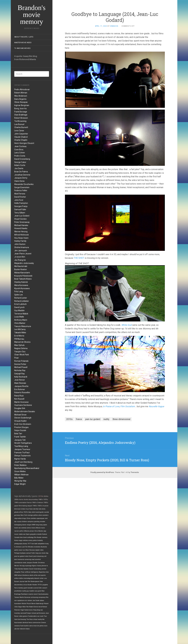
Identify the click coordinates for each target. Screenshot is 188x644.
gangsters (34, 534)
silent (34, 512)
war (24, 534)
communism (37, 623)
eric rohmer (28, 601)
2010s (41, 496)
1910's (40, 585)
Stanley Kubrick (21, 282)
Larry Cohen (20, 153)
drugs (24, 518)
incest (35, 594)
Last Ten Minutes (28, 547)
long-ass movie (41, 553)
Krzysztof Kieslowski (23, 276)
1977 (29, 544)
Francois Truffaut (22, 453)
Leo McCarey (20, 329)
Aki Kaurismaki (21, 266)
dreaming (40, 556)
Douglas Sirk (20, 408)
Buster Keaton (21, 269)
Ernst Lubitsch (20, 304)
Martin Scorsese (21, 402)
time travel (23, 537)
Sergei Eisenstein (22, 187)
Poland (46, 604)
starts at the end (35, 575)
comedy (24, 528)
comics (29, 528)
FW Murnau (19, 339)
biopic (29, 613)
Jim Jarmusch (21, 251)
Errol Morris (19, 336)
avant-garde (40, 512)
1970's (46, 500)
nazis (43, 528)
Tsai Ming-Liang (21, 446)
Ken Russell (19, 399)
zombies (34, 518)
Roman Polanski (21, 361)
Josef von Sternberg (23, 462)
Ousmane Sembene (23, 405)
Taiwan (17, 597)
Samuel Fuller (20, 209)
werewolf (24, 613)
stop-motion (18, 518)
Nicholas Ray (20, 370)
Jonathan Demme (22, 175)
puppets (45, 585)
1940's (35, 506)
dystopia (23, 553)
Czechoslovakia (43, 594)
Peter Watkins (20, 465)
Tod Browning (20, 121)
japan (16, 506)
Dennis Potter (20, 364)
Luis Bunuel (19, 124)
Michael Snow (20, 415)
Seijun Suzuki (20, 430)
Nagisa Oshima (21, 348)
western (46, 515)
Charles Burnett (21, 127)
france (29, 503)
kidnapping (18, 525)
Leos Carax (19, 131)
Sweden (26, 569)
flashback (24, 594)
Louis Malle (19, 317)
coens (31, 626)
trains (34, 528)
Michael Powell (21, 367)
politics (36, 515)
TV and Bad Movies (22, 48)
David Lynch (19, 307)
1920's (26, 512)
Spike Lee (19, 295)
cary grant (38, 591)
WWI (16, 575)
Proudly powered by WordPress (102, 472)
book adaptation (40, 544)
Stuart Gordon (20, 219)
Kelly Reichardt (21, 377)
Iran (33, 544)
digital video (39, 550)
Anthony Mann (21, 320)
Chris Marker (20, 323)
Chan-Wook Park (22, 355)
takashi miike (39, 578)
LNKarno (26, 531)
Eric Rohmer (20, 389)
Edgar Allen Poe (23, 607)
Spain (28, 534)
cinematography (29, 578)
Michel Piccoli (26, 604)
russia (19, 522)
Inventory (17, 613)
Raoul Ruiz (19, 396)
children (24, 522)
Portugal (17, 553)
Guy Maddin (19, 310)
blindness (26, 575)
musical (45, 506)
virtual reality (38, 619)
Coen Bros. (19, 150)
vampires (31, 522)
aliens (41, 515)
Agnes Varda (20, 459)
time (47, 572)
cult (45, 556)
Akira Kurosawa (21, 285)
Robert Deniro (34, 607)
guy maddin (30, 591)
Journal (22, 582)
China (28, 518)
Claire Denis (19, 181)
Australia (44, 547)
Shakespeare (35, 582)
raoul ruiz (22, 550)
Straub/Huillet (20, 421)
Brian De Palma (21, 172)
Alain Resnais (20, 383)
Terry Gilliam (20, 213)
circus (25, 585)
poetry (16, 550)
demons (19, 547)
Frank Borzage (21, 112)
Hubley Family (20, 241)
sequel (30, 506)
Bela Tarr (18, 434)
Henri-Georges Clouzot (24, 143)
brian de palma (39, 626)
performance (41, 613)
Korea (16, 540)
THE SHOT (79, 258)
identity (36, 509)
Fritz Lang (19, 291)
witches (26, 540)
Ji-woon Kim (20, 257)
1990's (17, 503)
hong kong (39, 525)
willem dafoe (19, 578)
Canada (17, 537)
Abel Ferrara (20, 194)
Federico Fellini (21, 190)
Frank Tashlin (20, 437)
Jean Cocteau (20, 146)
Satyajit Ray (19, 374)
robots (21, 534)
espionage (28, 566)
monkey (21, 588)
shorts (26, 499)
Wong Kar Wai (20, 481)
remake (43, 522)
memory (45, 537)
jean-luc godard (19, 556)
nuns (46, 626)
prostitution (18, 591)
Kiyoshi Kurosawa (22, 288)
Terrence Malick (21, 314)
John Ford (19, 200)
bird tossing (22, 619)
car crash (40, 616)
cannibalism (18, 563)
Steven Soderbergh (23, 418)
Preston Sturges (21, 427)
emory (31, 540)
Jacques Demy (21, 178)
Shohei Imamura (22, 247)
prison (32, 531)
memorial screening (25, 559)
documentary (33, 499)
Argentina (42, 572)
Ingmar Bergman (22, 105)
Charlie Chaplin (21, 140)
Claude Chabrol (21, 137)
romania (17, 626)
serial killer (38, 588)
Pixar (17, 358)
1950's (46, 503)
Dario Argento (20, 99)
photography (18, 544)
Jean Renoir (20, 380)
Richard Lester (21, 298)
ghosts (17, 512)
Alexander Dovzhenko (24, 184)
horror (21, 499)
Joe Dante (19, 168)
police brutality (38, 540)
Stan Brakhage (21, 115)
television (18, 509)
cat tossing (34, 597)
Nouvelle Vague (156, 406)
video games (23, 616)
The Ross (30, 619)
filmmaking (23, 506)
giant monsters (29, 588)
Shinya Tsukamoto (22, 456)
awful (21, 531)
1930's (40, 506)
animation (23, 503)
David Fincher (20, 197)
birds (44, 509)
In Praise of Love (111, 406)
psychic (43, 575)
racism (17, 531)
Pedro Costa (20, 156)
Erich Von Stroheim (23, 424)
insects (31, 594)
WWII (34, 525)
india (27, 556)
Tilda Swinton (19, 569)
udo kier (17, 629)
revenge (30, 515)
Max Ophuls (19, 345)
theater (39, 537)
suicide (47, 512)
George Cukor (20, 162)
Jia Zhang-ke (20, 260)
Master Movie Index (23, 43)
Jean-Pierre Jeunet (23, 254)
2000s (16, 499)
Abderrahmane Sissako (25, 411)
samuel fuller (31, 553)
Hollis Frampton (21, 203)
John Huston (20, 244)
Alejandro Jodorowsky (24, 263)
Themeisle (135, 472)
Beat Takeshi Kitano (23, 279)
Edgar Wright (20, 484)
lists (40, 509)
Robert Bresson (21, 118)
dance (24, 525)
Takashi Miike (20, 333)
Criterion (40, 503)
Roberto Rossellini (22, 392)
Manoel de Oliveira (22, 342)
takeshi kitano (25, 629)
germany (17, 515)
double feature (42, 534)
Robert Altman (21, 93)
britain (23, 509)
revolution (37, 547)
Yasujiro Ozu (20, 352)
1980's (41, 499)
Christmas (41, 563)
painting (37, 522)
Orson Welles (20, 471)
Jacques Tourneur (22, 449)
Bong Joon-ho (20, 108)
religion (29, 525)
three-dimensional (121, 419)
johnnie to (45, 566)
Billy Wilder (19, 478)
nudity (24, 591)
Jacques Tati (20, 440)
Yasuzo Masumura (23, 326)
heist (40, 607)
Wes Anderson (21, 96)
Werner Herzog (21, 232)
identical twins (27, 623)
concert (45, 588)
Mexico (38, 528)
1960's (34, 503)
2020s (46, 496)
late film (28, 582)
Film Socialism (128, 406)
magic (21, 540)
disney (25, 544)
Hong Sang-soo (38, 610)
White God (126, 325)
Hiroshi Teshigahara (23, 443)
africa (21, 512)
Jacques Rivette (21, 386)
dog (47, 553)
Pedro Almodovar (22, 89)
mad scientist (36, 559)
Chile (16, 607)
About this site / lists (24, 37)
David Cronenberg (22, 159)
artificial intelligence (32, 572)
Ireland (34, 613)
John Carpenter (21, 134)
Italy (30, 512)
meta (25, 563)
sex (20, 528)
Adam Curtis (20, 165)
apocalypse (41, 518)
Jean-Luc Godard (22, 216)
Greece (43, 623)
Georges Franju (21, 206)
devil (16, 559)
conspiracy (42, 597)
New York (24, 515)
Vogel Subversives (27, 610)
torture (20, 575)
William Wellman (21, 475)
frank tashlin (24, 626)
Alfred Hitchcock (22, 235)
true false (29, 509)
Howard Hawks (21, 228)
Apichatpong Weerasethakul (27, 468)
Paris (16, 588)
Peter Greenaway (22, 222)
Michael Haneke (21, 225)
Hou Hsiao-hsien (21, 238)
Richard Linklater (22, 301)
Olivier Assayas (21, 102)
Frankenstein (32, 616)
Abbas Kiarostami (22, 273)
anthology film (32, 537)
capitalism (21, 601)
